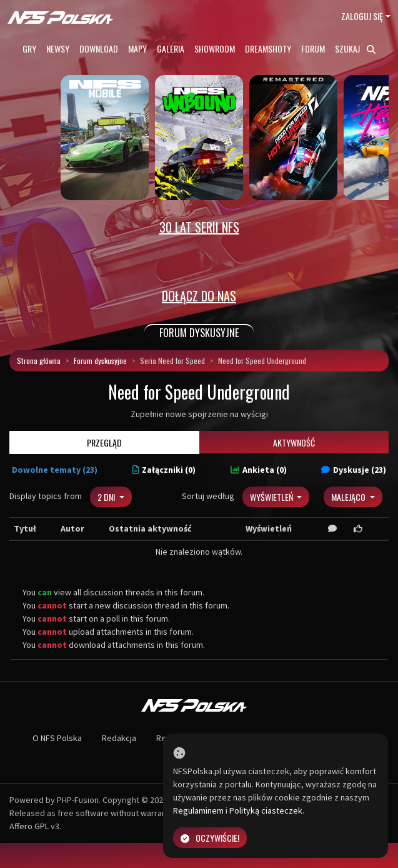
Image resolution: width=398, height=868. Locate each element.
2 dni (107, 497)
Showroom (215, 48)
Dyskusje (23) (354, 470)
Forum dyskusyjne (100, 361)
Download (99, 48)
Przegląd (104, 442)
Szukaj (355, 48)
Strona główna (39, 361)
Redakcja (119, 738)
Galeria (171, 48)
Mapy (137, 48)
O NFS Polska (57, 738)
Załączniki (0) (164, 470)
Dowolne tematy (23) (55, 470)
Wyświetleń (272, 497)
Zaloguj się (362, 16)
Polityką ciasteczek (266, 810)
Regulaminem (198, 810)
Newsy (58, 48)
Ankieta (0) (259, 470)
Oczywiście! (210, 838)
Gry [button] (29, 48)
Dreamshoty (268, 48)
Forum (313, 48)
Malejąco (349, 497)
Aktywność (294, 442)
